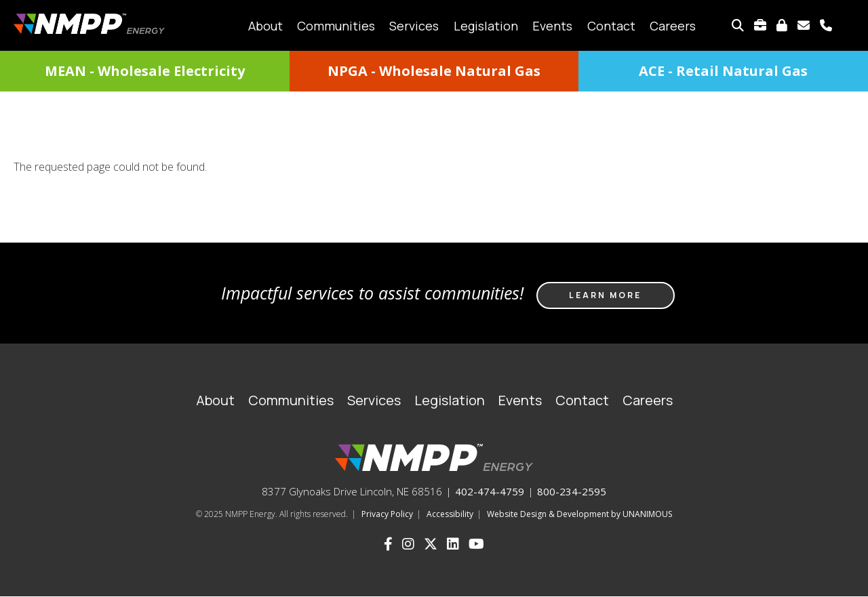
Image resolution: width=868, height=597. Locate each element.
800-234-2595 (572, 491)
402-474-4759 (490, 491)
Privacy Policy (387, 514)
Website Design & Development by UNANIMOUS (579, 514)
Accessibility (450, 514)
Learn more (605, 295)
